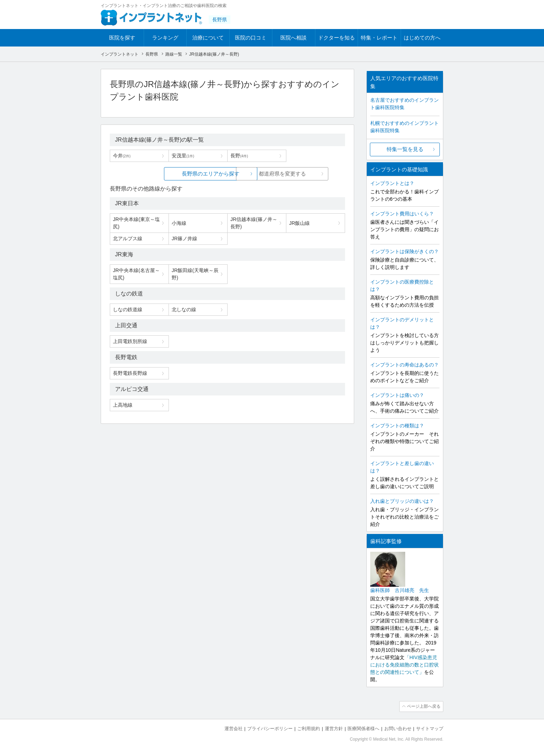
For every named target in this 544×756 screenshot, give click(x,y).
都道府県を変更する (280, 174)
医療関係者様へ (363, 728)
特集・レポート (379, 38)
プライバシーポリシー (270, 728)
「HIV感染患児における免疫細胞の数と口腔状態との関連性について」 (405, 665)
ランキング (165, 38)
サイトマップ (430, 728)
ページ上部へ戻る (423, 706)
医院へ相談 (294, 38)
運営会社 (234, 728)
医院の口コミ (251, 38)
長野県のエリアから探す (175, 174)
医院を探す (122, 38)
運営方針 (334, 728)
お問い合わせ (398, 728)
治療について (208, 38)
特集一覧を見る (405, 149)
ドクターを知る (337, 38)
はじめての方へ (422, 38)
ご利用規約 (309, 728)
